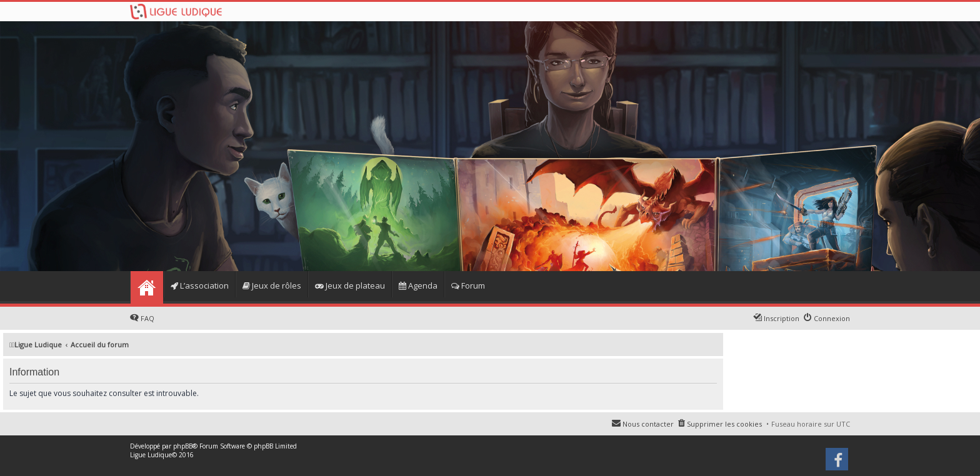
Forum (468, 285)
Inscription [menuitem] (782, 318)
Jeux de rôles (272, 285)
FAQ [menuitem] (147, 318)
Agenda (418, 285)
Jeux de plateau (350, 285)
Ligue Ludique (151, 455)
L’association (200, 285)
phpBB (183, 446)
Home (147, 287)
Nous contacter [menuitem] (648, 424)
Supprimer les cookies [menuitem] (724, 424)
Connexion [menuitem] (832, 318)
